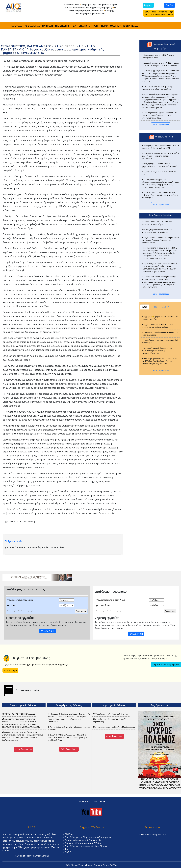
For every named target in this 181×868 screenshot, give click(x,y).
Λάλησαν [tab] (166, 307)
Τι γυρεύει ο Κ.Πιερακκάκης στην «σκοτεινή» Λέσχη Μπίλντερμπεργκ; (36, 665)
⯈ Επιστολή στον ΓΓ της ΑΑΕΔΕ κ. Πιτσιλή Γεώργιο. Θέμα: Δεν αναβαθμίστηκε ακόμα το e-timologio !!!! (160, 195)
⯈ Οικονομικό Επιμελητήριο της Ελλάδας (82, 843)
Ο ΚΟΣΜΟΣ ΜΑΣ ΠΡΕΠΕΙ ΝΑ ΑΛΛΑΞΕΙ (19, 714)
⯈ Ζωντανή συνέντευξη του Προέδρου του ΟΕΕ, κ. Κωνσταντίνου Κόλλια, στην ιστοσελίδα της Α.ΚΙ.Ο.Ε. (159, 115)
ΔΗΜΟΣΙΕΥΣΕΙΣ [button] (62, 26)
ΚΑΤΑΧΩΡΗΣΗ (47, 631)
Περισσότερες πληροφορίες (166, 664)
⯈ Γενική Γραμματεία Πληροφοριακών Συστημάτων (87, 837)
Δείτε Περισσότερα (161, 125)
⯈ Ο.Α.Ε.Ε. (67, 852)
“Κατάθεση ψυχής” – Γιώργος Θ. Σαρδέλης (111, 714)
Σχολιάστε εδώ (14, 541)
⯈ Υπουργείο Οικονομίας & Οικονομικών (82, 840)
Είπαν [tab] (155, 307)
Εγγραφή (148, 5)
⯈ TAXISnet (68, 834)
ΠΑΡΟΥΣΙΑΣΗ (17, 26)
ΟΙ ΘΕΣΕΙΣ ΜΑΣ (33, 26)
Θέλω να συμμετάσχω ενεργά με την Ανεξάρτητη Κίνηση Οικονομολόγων (159, 13)
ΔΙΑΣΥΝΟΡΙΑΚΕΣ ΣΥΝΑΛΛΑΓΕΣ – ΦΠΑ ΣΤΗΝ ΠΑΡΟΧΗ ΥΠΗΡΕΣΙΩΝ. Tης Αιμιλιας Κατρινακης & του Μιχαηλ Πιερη (67, 737)
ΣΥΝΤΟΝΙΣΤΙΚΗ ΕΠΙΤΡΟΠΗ (86, 26)
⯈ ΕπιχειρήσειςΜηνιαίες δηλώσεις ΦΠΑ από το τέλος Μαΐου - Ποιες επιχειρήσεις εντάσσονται (161, 156)
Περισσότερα (10, 670)
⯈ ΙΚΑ (65, 849)
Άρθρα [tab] (145, 307)
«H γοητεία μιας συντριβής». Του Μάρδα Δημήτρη (114, 727)
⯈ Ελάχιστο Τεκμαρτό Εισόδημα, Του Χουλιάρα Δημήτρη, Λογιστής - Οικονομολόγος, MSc (157, 351)
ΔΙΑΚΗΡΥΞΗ (47, 26)
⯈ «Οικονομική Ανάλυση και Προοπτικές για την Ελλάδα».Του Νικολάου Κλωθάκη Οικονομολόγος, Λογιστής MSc (160, 361)
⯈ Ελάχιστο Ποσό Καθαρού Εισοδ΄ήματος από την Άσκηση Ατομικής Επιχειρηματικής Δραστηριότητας (160, 240)
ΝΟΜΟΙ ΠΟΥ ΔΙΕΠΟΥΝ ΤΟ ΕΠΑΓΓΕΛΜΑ (119, 26)
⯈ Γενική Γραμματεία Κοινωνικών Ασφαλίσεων (85, 846)
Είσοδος (169, 5)
